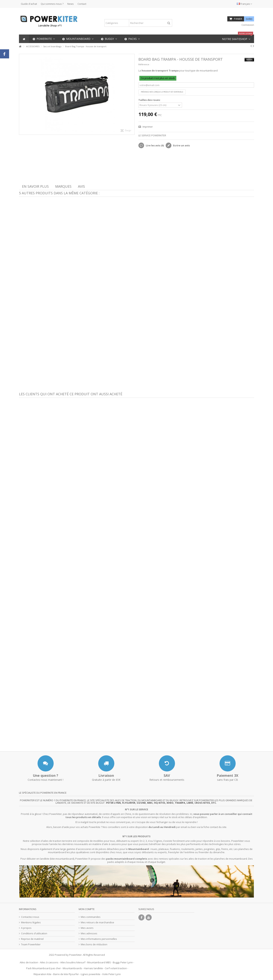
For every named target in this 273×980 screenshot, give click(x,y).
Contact (82, 4)
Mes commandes (91, 917)
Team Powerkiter (31, 944)
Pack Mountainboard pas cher (44, 968)
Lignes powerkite (91, 974)
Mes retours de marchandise (97, 922)
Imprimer (147, 127)
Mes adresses (89, 933)
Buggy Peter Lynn (123, 962)
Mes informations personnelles (99, 939)
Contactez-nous (30, 917)
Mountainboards (72, 968)
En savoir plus (35, 186)
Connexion (248, 25)
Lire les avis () (155, 145)
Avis (81, 186)
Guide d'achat (29, 4)
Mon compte (87, 909)
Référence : (144, 64)
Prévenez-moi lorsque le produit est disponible (162, 92)
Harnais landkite (93, 968)
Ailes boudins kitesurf (73, 962)
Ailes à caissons (49, 962)
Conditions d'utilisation (34, 933)
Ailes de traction (29, 962)
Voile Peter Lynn (111, 974)
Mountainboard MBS (99, 962)
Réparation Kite (42, 974)
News (71, 4)
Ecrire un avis (181, 145)
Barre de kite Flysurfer (66, 974)
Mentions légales (31, 922)
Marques (63, 186)
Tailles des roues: (150, 100)
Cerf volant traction (116, 968)
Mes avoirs (87, 928)
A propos (26, 928)
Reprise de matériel (32, 939)
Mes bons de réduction (94, 944)
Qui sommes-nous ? (52, 4)
